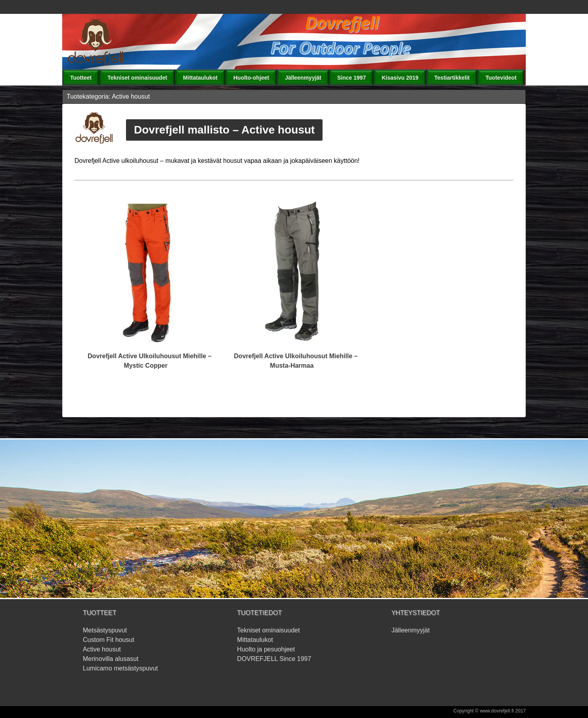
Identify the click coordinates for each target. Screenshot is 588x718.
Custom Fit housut (109, 640)
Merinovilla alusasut (111, 659)
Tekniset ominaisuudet (268, 630)
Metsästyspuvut (105, 630)
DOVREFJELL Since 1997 (274, 659)
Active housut (102, 649)
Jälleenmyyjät (411, 630)
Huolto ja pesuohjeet (266, 649)
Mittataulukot (255, 640)
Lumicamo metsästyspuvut (120, 668)
